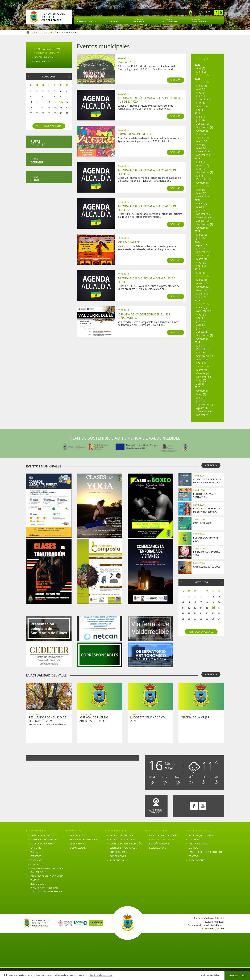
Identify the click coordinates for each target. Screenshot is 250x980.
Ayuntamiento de (49, 17)
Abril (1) (201, 144)
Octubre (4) (203, 373)
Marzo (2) (202, 141)
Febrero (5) (203, 138)
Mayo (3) (201, 207)
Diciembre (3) (204, 179)
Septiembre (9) (205, 404)
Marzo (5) (202, 307)
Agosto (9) (202, 408)
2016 (197, 387)
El (86, 20)
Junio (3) (201, 210)
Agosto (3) (202, 106)
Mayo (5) (201, 314)
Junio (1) (201, 398)
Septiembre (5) (205, 356)
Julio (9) (201, 352)
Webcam (190, 12)
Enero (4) (201, 110)
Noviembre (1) (204, 196)
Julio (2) (201, 238)
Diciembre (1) (204, 252)
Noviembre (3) (204, 151)
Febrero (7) (203, 304)
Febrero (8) (203, 366)
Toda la (170, 20)
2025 (197, 79)
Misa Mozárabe (129, 242)
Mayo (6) (201, 92)
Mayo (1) (201, 394)
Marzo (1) (202, 259)
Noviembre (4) (204, 217)
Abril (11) (201, 384)
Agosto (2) (202, 245)
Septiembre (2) (205, 172)
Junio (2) (201, 328)
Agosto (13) (203, 124)
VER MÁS (176, 80)
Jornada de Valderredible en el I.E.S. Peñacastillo (144, 316)
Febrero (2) (203, 75)
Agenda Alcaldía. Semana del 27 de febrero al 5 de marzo (150, 100)
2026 (197, 65)
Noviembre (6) (204, 411)
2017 (197, 342)
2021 (197, 231)
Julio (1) (201, 169)
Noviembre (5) (204, 377)
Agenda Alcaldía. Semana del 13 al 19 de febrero (147, 208)
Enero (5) (201, 363)
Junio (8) (201, 346)
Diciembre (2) (204, 214)
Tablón (198, 20)
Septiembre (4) (205, 127)
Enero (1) (201, 176)
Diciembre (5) (204, 99)
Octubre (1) (203, 183)
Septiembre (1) (205, 335)
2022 (197, 200)
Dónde (37, 161)
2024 (197, 113)
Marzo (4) (202, 370)
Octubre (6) (203, 131)
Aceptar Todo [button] (237, 975)
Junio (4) (201, 96)
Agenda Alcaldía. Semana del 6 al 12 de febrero (146, 280)
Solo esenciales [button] (210, 975)
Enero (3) (201, 266)
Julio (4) (201, 120)
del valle (38, 143)
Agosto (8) (202, 359)
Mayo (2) (201, 148)
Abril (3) (201, 68)
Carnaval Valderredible (136, 134)
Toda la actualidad (42, 32)
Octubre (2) (203, 287)
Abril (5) (201, 89)
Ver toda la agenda (49, 126)
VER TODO (211, 465)
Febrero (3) (203, 82)
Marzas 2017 (127, 62)
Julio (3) (201, 103)
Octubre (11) (203, 391)
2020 (197, 242)
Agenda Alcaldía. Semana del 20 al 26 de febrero (147, 172)
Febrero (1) (203, 186)
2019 (197, 269)
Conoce (139, 20)
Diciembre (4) (204, 415)
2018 (197, 300)
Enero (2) (201, 72)
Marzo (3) (202, 86)
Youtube (221, 12)
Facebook (216, 12)
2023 (197, 158)
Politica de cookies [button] (101, 975)
